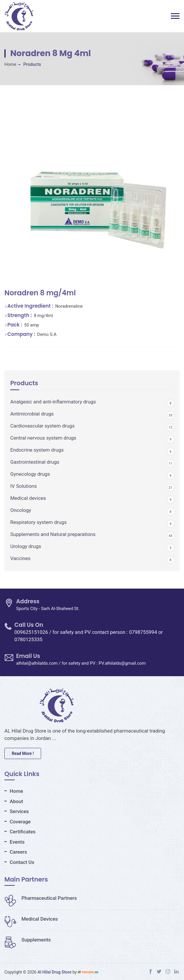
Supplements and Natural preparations (53, 534)
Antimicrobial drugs (32, 414)
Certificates (23, 832)
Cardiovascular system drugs (42, 426)
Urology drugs (26, 546)
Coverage (20, 822)
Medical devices (28, 498)
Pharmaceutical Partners (41, 898)
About (16, 801)
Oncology (21, 510)
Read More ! (23, 753)
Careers (18, 852)
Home (10, 64)
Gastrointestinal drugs (35, 462)
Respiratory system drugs (38, 522)
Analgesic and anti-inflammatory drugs (53, 402)
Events (17, 842)
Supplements (28, 940)
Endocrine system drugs (37, 450)
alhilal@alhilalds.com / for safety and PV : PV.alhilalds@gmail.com (81, 663)
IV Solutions (24, 486)
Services (19, 811)
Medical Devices (31, 919)
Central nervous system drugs (43, 438)
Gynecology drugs (30, 474)
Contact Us (22, 862)
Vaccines (20, 558)
